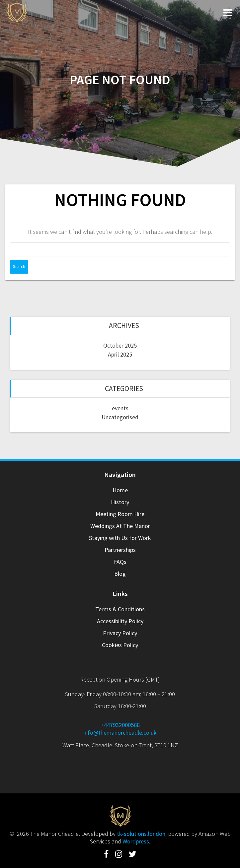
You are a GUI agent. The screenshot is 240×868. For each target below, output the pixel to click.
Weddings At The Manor (120, 526)
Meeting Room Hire (120, 514)
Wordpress (136, 841)
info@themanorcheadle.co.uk (120, 733)
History (120, 502)
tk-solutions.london (141, 834)
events (120, 408)
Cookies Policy (120, 645)
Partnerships (120, 550)
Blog (120, 574)
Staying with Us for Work (120, 538)
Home (120, 490)
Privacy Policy (120, 633)
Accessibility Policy (120, 621)
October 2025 (120, 345)
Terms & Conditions (120, 609)
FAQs (120, 562)
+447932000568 (120, 725)
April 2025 (120, 354)
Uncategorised (120, 417)
